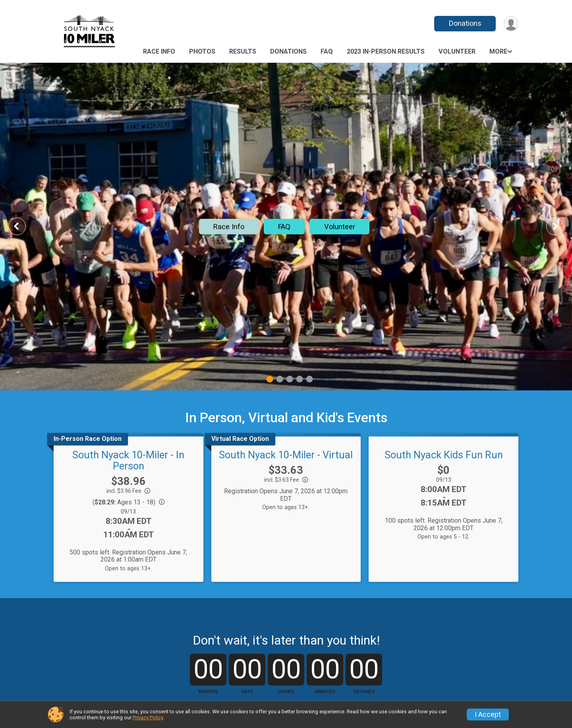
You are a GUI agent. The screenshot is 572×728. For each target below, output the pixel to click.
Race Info (159, 51)
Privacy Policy (148, 717)
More (498, 51)
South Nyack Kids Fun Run (444, 455)
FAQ (327, 51)
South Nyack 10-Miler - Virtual (286, 455)
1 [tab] (270, 379)
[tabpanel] (286, 227)
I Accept (488, 714)
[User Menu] (511, 24)
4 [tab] (300, 379)
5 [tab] (310, 379)
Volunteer (457, 51)
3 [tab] (290, 379)
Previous (23, 226)
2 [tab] (280, 379)
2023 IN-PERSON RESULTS (386, 51)
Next (561, 226)
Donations (465, 23)
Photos (202, 51)
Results (243, 51)
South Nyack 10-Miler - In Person (128, 460)
